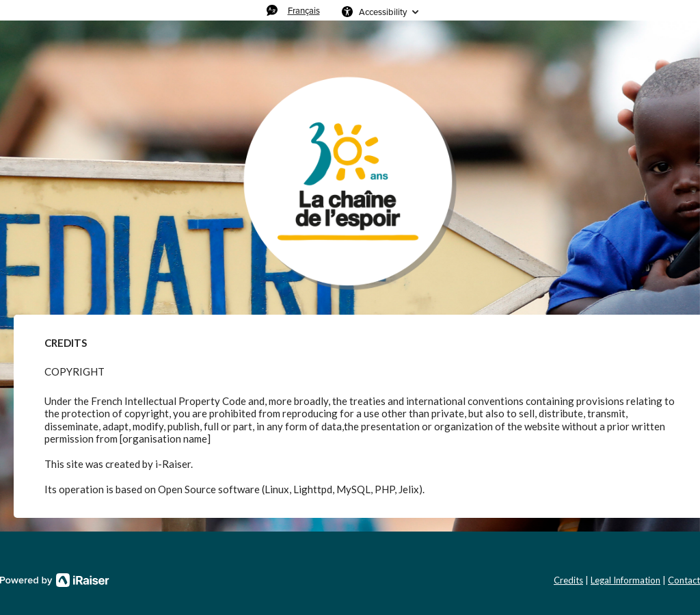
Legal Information (625, 580)
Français (304, 10)
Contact (684, 580)
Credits (568, 580)
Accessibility (383, 12)
